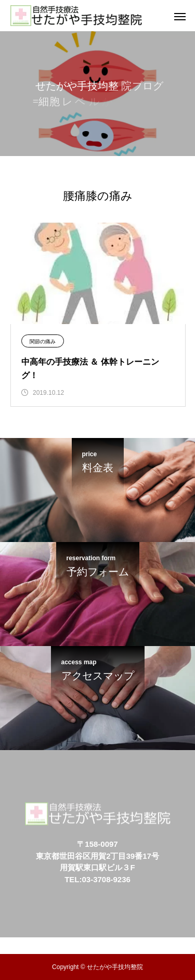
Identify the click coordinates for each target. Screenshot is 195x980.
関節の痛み (43, 341)
